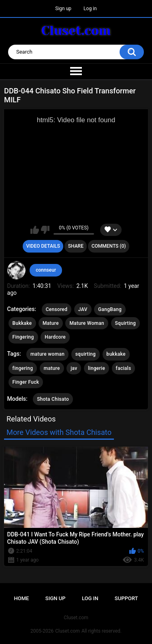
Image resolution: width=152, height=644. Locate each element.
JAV (83, 309)
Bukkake (22, 323)
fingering (23, 368)
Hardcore (55, 337)
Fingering (23, 337)
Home (22, 598)
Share (76, 246)
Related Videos (31, 419)
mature (52, 368)
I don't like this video (45, 230)
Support (126, 598)
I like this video (35, 230)
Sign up (63, 9)
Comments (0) (109, 246)
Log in (90, 9)
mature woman (47, 354)
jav (74, 368)
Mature (51, 323)
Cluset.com (67, 631)
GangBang (110, 309)
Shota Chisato (53, 399)
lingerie (96, 368)
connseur (46, 270)
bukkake (116, 354)
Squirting (126, 323)
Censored (57, 309)
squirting (86, 354)
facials (124, 368)
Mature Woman (87, 323)
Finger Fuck (26, 382)
